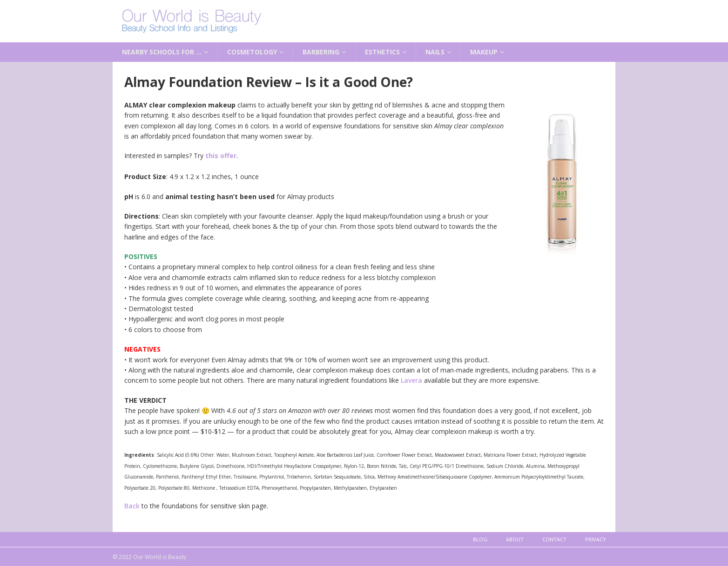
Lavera (411, 380)
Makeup (484, 52)
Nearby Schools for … (162, 52)
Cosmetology (252, 52)
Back (132, 506)
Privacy (596, 539)
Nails (435, 52)
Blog (480, 539)
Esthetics (382, 52)
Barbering (321, 52)
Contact (554, 539)
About (515, 539)
